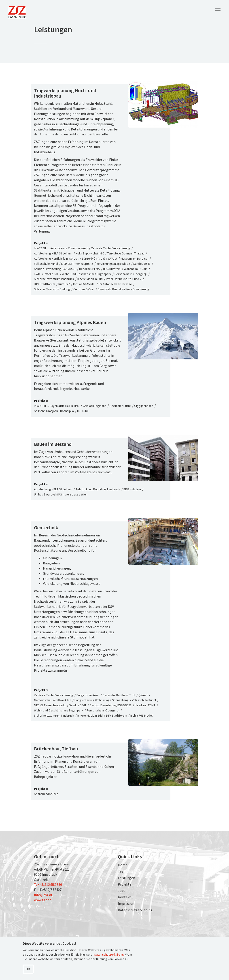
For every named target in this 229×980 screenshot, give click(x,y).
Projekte (125, 884)
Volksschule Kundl (46, 264)
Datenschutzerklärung (135, 910)
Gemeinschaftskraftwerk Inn (53, 700)
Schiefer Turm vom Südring (52, 289)
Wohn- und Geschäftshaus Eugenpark (87, 274)
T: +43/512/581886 (48, 884)
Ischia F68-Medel (84, 284)
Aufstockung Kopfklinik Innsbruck (56, 258)
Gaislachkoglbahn (94, 406)
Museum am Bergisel (134, 258)
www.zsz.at (42, 900)
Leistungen (126, 878)
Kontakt (124, 897)
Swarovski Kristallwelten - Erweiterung (123, 289)
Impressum (127, 903)
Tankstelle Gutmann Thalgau (126, 253)
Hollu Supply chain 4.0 (90, 253)
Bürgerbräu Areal (93, 258)
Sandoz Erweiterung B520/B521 (55, 269)
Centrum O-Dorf (84, 289)
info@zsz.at (43, 895)
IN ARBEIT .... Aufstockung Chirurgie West (61, 248)
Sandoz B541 (142, 264)
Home (123, 865)
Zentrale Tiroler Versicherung (111, 248)
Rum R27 (64, 284)
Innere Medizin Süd (90, 279)
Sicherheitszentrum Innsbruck (54, 279)
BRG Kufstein (112, 269)
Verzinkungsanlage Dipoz (113, 264)
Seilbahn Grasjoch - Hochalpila (54, 411)
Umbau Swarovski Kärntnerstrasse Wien (61, 494)
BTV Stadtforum (45, 284)
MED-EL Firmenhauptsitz (77, 264)
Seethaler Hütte (120, 406)
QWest (113, 258)
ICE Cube (83, 411)
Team (122, 871)
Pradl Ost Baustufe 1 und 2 (124, 279)
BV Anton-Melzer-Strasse (115, 284)
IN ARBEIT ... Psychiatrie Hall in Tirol (57, 406)
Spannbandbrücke (46, 794)
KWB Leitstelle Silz (46, 274)
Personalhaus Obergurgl (131, 274)
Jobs (122, 890)
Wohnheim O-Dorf (136, 269)
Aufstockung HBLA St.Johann (53, 253)
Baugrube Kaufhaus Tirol (119, 695)
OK (28, 969)
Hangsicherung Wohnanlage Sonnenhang (102, 700)
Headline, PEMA (89, 269)
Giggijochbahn (144, 406)
